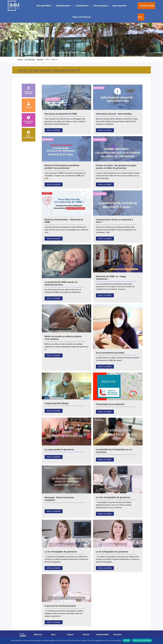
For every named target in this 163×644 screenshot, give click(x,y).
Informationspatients (29, 120)
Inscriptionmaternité (28, 91)
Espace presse (69, 636)
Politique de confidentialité (142, 640)
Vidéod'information (28, 135)
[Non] (160, 640)
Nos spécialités (45, 6)
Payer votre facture (81, 17)
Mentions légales (37, 636)
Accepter (127, 640)
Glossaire (117, 635)
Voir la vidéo (54, 130)
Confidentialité (102, 635)
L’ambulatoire (83, 6)
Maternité (40, 59)
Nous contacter (53, 636)
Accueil (20, 59)
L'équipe (28, 105)
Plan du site (85, 636)
